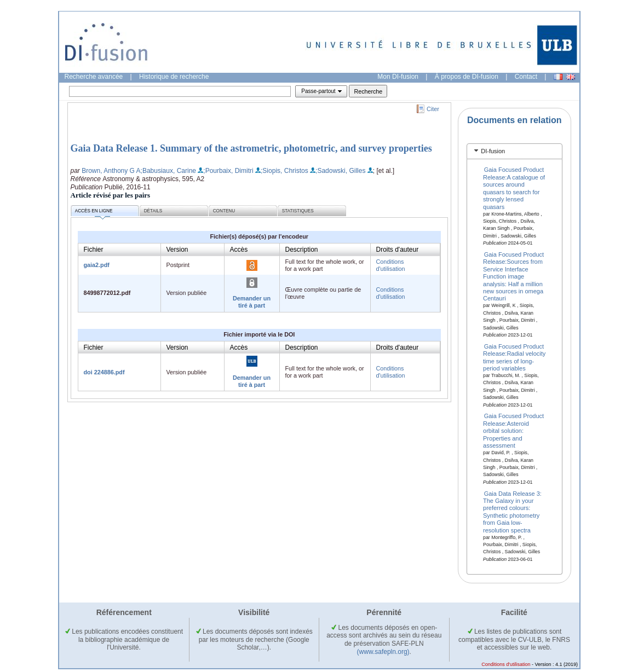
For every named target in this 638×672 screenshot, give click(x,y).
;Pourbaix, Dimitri (228, 171)
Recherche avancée (94, 77)
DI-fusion (493, 151)
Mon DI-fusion (398, 77)
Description (302, 250)
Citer (433, 109)
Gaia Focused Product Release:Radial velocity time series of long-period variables (514, 357)
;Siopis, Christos (284, 171)
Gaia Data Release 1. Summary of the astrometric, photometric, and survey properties (251, 148)
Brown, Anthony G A (111, 171)
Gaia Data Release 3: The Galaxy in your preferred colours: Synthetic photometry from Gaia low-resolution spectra (512, 511)
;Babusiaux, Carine (168, 171)
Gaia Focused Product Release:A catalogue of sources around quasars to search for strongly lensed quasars (514, 188)
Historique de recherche (174, 77)
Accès (239, 250)
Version (177, 250)
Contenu (224, 211)
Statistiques (298, 211)
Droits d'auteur (398, 250)
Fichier (94, 250)
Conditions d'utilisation (391, 265)
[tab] (515, 151)
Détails (153, 211)
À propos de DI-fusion (467, 77)
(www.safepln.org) (383, 652)
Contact (526, 77)
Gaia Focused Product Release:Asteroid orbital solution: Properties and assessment (513, 431)
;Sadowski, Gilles (340, 171)
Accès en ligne (94, 213)
